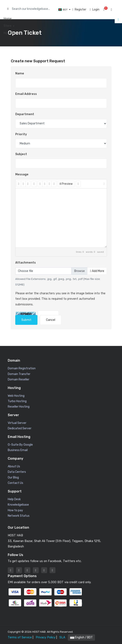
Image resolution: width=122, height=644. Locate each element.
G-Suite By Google (20, 445)
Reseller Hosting (19, 407)
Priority (21, 134)
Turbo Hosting (17, 401)
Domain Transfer (19, 374)
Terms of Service (20, 637)
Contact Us (15, 483)
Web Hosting (16, 396)
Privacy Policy (46, 637)
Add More (97, 271)
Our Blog (13, 478)
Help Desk (14, 499)
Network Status (19, 516)
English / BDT (81, 637)
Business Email (18, 450)
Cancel (51, 320)
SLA (62, 637)
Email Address (26, 94)
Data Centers (17, 472)
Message (22, 174)
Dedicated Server (20, 428)
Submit (26, 320)
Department (25, 114)
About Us (14, 466)
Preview (66, 184)
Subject (21, 154)
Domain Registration (22, 368)
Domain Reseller (19, 379)
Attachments (26, 263)
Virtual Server (17, 423)
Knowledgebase (18, 505)
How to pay (15, 510)
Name (20, 73)
